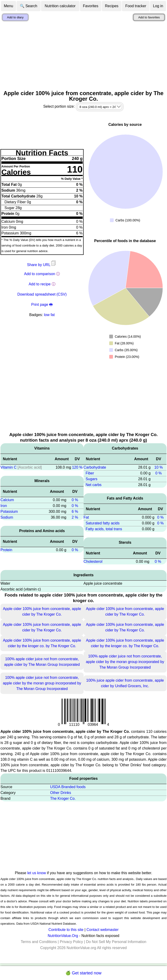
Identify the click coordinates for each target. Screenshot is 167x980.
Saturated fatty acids (102, 523)
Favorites (91, 6)
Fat (86, 517)
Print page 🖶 (42, 305)
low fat (49, 315)
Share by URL (42, 265)
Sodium (7, 517)
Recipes (112, 6)
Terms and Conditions (39, 942)
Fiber (90, 473)
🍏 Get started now (83, 973)
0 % (75, 500)
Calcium (7, 500)
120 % (77, 467)
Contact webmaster (102, 930)
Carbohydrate (95, 467)
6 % (75, 512)
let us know (37, 873)
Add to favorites (149, 17)
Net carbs (93, 485)
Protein (6, 550)
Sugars (91, 479)
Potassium (9, 512)
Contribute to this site (66, 930)
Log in (158, 6)
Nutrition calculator (60, 6)
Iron (4, 506)
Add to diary (15, 17)
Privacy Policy (72, 942)
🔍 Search (29, 6)
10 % (158, 467)
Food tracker (136, 6)
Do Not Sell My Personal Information (116, 942)
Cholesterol (93, 562)
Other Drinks (61, 793)
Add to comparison (39, 274)
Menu (8, 6)
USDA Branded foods (68, 787)
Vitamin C (9, 467)
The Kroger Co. (63, 798)
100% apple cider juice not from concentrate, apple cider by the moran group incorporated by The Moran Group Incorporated (125, 662)
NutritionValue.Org (63, 936)
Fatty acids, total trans (104, 529)
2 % (75, 517)
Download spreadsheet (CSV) (42, 294)
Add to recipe (40, 284)
